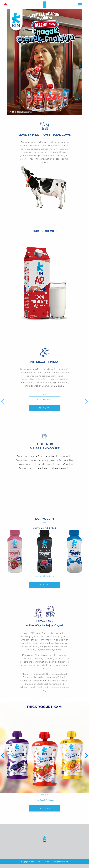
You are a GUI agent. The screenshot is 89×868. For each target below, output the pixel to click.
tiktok (56, 848)
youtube (41, 848)
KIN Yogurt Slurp (45, 621)
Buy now (45, 408)
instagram (48, 848)
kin (45, 5)
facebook (34, 848)
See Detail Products (44, 399)
